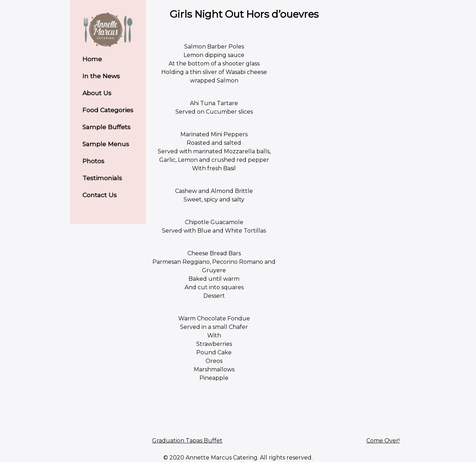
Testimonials (102, 178)
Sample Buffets (106, 127)
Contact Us (100, 195)
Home (92, 59)
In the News (101, 76)
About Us (97, 93)
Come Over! (383, 441)
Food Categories (108, 110)
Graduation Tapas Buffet (187, 441)
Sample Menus (106, 144)
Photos (93, 161)
